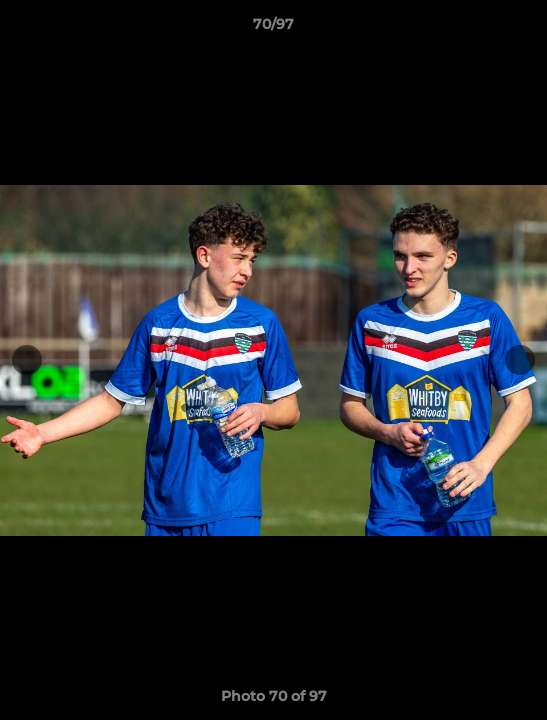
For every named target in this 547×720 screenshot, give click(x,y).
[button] (523, 29)
